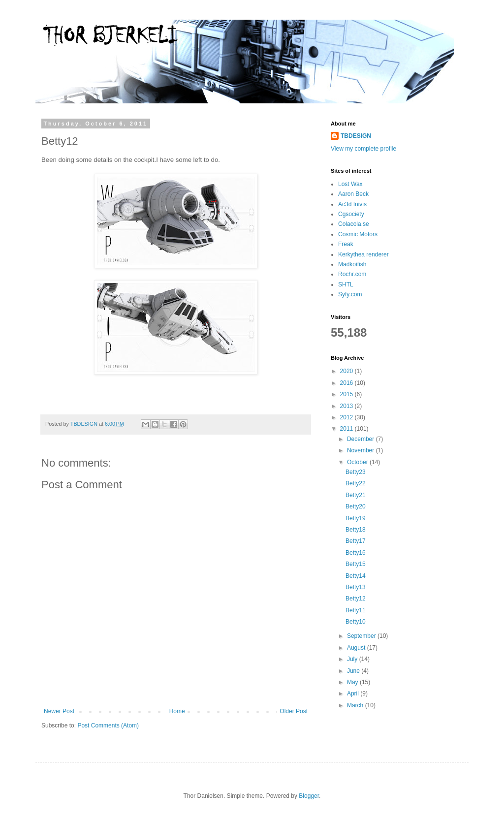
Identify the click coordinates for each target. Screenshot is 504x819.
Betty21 (356, 495)
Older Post (294, 711)
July (353, 659)
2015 (347, 394)
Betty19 (356, 518)
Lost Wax (350, 184)
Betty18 (356, 530)
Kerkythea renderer (363, 254)
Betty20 (356, 506)
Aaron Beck (353, 194)
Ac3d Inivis (352, 204)
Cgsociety (351, 214)
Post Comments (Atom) (108, 725)
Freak (346, 244)
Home (177, 711)
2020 (347, 371)
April (354, 693)
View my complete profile (363, 149)
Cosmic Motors (358, 234)
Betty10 (356, 622)
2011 (347, 429)
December (362, 439)
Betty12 (356, 598)
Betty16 (356, 553)
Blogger (309, 796)
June (354, 671)
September (362, 636)
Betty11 (356, 610)
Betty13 (356, 587)
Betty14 (356, 576)
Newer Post (59, 711)
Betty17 (356, 541)
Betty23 (356, 472)
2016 (347, 383)
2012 (347, 417)
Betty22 (356, 483)
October (358, 462)
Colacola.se (354, 224)
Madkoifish (352, 264)
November (362, 450)
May (353, 682)
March (356, 705)
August (357, 648)
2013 (347, 406)
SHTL (346, 284)
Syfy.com (350, 294)
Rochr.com (352, 274)
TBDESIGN (356, 136)
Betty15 (356, 564)
